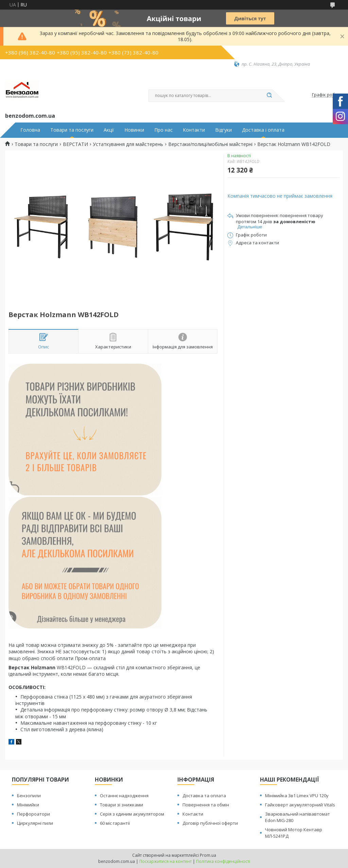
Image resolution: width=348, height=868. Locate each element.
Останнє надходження (124, 796)
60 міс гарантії (115, 823)
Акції (109, 130)
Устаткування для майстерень (128, 144)
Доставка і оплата (263, 130)
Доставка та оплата (204, 796)
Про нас (163, 130)
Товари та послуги (72, 130)
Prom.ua (208, 855)
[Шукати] (269, 96)
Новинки (134, 130)
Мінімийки (28, 805)
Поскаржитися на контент (166, 861)
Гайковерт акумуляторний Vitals (300, 805)
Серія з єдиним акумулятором (132, 814)
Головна (30, 130)
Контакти (194, 130)
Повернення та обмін (206, 805)
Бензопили (29, 796)
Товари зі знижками (121, 805)
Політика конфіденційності (223, 861)
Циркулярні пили (35, 823)
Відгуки (223, 130)
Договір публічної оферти (210, 823)
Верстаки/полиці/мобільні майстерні (210, 144)
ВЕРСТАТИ (75, 144)
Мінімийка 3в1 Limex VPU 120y (297, 796)
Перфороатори (33, 814)
